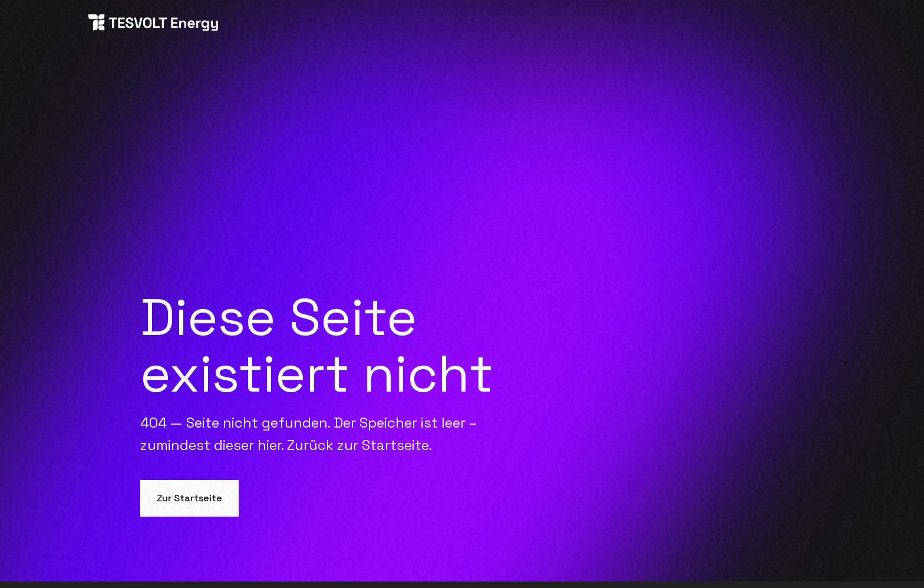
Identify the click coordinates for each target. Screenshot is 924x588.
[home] (153, 25)
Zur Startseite (189, 498)
